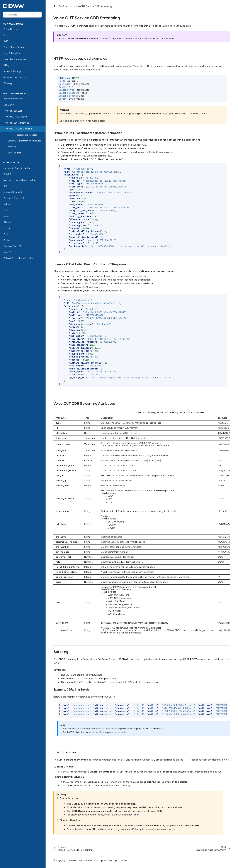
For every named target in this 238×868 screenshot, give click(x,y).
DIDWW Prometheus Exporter (18, 258)
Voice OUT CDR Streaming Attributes (24, 141)
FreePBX (8, 252)
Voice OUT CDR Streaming (19, 129)
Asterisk (8, 204)
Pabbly (7, 240)
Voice (6, 35)
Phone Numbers (11, 29)
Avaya (6, 216)
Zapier (7, 234)
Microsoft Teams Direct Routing (20, 180)
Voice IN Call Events (15, 111)
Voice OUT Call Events (16, 117)
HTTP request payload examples (21, 135)
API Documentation (13, 99)
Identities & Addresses (15, 59)
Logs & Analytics (12, 53)
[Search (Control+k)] (22, 15)
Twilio (6, 210)
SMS (6, 41)
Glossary (8, 83)
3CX (6, 186)
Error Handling (14, 153)
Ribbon (7, 222)
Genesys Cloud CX (13, 246)
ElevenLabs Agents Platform (18, 168)
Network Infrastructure (15, 77)
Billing (6, 65)
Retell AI (8, 174)
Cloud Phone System (14, 47)
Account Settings (12, 71)
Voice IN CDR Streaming (17, 123)
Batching (11, 147)
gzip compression (76, 121)
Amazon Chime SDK (13, 192)
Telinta (7, 228)
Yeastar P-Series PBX (14, 198)
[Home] (55, 6)
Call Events (9, 105)
